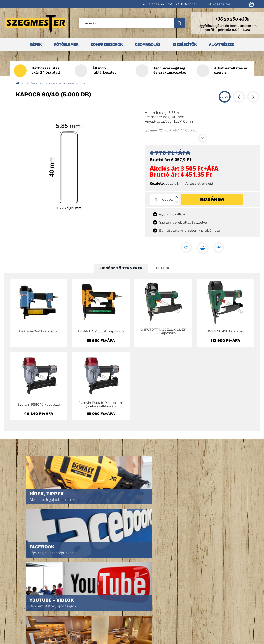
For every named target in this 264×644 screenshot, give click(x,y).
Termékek (17, 604)
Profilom (73, 611)
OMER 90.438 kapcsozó (225, 331)
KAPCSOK (55, 84)
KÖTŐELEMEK (66, 45)
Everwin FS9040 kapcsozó (39, 404)
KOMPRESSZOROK (107, 45)
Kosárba (212, 199)
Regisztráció (76, 604)
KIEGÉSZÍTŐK (185, 45)
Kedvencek (186, 4)
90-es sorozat (76, 84)
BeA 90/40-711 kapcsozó (39, 331)
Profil (161, 4)
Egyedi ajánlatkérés (26, 611)
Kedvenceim (75, 625)
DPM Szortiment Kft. (194, 623)
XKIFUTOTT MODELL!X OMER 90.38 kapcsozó (163, 331)
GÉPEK (36, 45)
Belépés (138, 4)
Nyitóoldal (19, 598)
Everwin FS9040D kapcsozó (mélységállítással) (101, 404)
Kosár (71, 618)
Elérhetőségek (134, 630)
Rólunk (16, 618)
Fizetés (128, 616)
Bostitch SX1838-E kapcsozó (101, 331)
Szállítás (130, 623)
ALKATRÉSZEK (222, 45)
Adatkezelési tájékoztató (142, 609)
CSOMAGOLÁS (148, 45)
